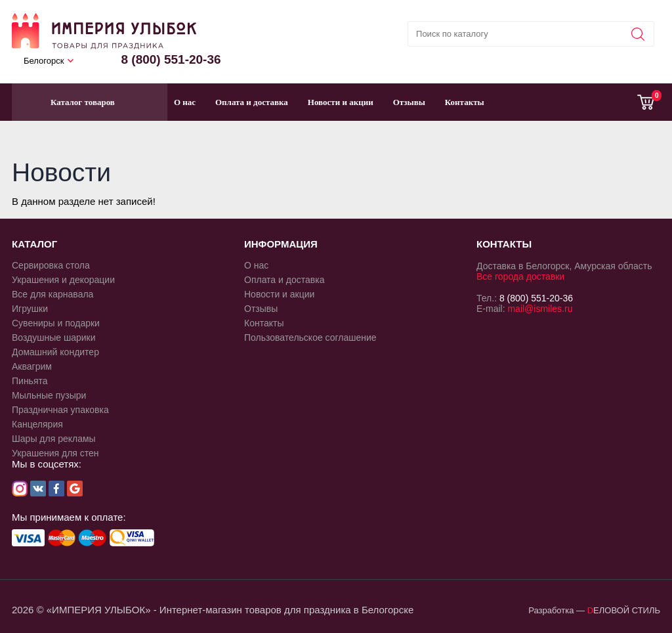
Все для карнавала (52, 294)
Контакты (465, 102)
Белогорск (44, 61)
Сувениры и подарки (56, 323)
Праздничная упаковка (60, 410)
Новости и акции (341, 102)
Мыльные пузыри (49, 395)
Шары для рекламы (54, 439)
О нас (185, 102)
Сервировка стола (51, 265)
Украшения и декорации (63, 280)
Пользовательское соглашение (310, 338)
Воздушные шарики (54, 338)
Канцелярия (37, 424)
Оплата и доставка (252, 102)
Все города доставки (520, 276)
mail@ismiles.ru (540, 309)
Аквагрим (32, 366)
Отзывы (409, 102)
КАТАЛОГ (34, 244)
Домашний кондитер (55, 352)
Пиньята (30, 381)
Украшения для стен (55, 453)
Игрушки (30, 309)
